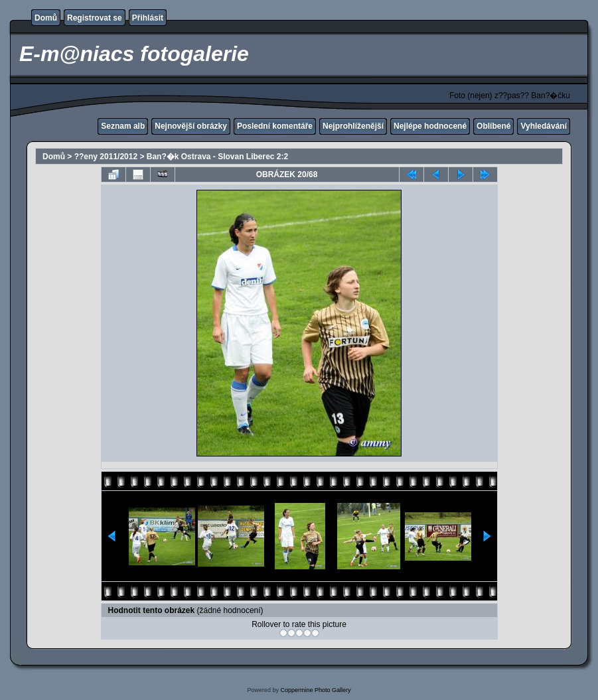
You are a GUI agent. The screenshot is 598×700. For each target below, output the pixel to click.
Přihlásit (148, 18)
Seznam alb (123, 126)
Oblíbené (493, 126)
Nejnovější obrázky (191, 126)
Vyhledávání (544, 126)
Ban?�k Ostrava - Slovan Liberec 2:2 (217, 157)
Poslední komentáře (275, 126)
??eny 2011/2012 (106, 157)
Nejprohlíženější (353, 126)
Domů (46, 18)
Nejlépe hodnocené (430, 126)
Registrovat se (95, 18)
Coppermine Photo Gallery (315, 690)
